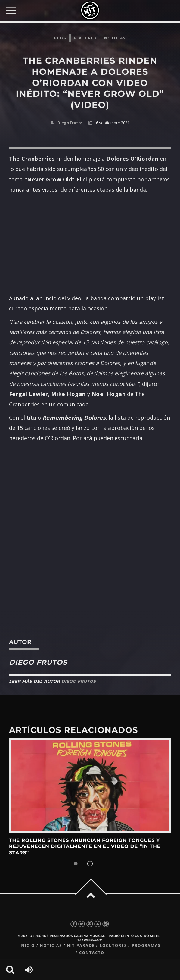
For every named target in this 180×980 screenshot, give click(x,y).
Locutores (113, 945)
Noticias (51, 945)
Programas (146, 945)
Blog (60, 38)
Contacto (92, 953)
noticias (115, 38)
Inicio (27, 945)
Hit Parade (81, 945)
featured (85, 38)
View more (90, 786)
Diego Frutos (70, 123)
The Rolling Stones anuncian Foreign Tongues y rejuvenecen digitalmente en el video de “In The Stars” (85, 847)
